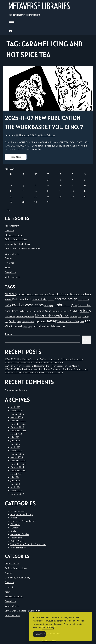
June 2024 (15, 481)
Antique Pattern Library (16, 239)
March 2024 (16, 491)
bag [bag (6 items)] (79, 294)
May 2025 (15, 444)
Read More (16, 157)
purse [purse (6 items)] (79, 316)
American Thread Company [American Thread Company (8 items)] (27, 294)
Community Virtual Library (17, 244)
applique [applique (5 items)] (41, 295)
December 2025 (18, 421)
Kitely (8, 267)
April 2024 (15, 487)
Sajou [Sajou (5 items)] (7, 322)
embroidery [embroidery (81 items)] (63, 305)
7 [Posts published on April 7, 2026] (23, 185)
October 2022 (17, 494)
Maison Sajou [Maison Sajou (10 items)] (22, 316)
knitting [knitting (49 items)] (85, 310)
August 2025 (16, 434)
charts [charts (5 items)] (80, 300)
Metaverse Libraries (39, 7)
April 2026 (15, 407)
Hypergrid (9, 263)
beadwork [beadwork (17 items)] (86, 294)
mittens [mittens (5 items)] (32, 317)
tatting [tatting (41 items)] (52, 321)
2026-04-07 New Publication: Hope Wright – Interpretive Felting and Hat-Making (44, 359)
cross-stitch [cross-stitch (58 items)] (34, 305)
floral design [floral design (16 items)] (12, 311)
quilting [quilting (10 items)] (85, 316)
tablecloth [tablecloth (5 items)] (31, 322)
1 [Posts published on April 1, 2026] (36, 180)
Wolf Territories (12, 277)
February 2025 (17, 454)
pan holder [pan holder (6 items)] (73, 316)
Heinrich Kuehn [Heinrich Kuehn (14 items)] (43, 311)
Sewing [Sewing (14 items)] (13, 321)
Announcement (12, 226)
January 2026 (17, 417)
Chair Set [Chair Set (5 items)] (51, 300)
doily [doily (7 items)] (46, 306)
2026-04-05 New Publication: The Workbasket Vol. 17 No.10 (34, 362)
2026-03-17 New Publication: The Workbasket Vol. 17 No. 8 (34, 372)
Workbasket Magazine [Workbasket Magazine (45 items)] (49, 326)
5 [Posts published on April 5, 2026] (85, 180)
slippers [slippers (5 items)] (24, 322)
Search (8, 334)
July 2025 (15, 437)
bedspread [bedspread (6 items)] (8, 300)
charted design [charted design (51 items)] (66, 299)
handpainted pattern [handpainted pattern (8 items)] (27, 311)
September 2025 (18, 431)
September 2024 (18, 471)
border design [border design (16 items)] (40, 299)
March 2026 (16, 411)
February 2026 (17, 414)
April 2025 (15, 447)
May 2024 (15, 484)
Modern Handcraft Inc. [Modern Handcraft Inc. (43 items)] (52, 316)
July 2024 (15, 477)
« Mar (8, 210)
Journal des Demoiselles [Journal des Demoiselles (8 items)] (70, 311)
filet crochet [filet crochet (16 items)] (84, 305)
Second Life (11, 272)
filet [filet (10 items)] (75, 305)
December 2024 (18, 461)
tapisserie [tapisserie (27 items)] (40, 321)
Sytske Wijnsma (48, 135)
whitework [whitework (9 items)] (27, 327)
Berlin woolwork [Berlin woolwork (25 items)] (22, 299)
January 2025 (17, 457)
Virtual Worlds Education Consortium (23, 249)
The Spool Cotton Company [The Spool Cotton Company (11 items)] (71, 321)
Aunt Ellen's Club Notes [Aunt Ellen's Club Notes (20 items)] (63, 294)
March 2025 (16, 451)
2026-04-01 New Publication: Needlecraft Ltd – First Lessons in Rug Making (42, 366)
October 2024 (17, 467)
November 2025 (18, 424)
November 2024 (18, 464)
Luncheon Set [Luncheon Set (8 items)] (10, 316)
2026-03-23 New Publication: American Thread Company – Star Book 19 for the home (47, 369)
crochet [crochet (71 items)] (18, 305)
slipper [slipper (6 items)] (19, 322)
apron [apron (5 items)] (46, 295)
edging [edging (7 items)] (51, 306)
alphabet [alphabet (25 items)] (10, 294)
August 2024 (16, 474)
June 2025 (15, 441)
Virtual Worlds (12, 254)
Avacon (8, 258)
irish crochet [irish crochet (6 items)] (56, 311)
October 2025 (17, 427)
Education (10, 230)
